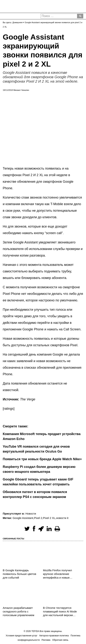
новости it (62, 518)
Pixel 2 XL (49, 518)
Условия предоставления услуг (21, 636)
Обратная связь (60, 640)
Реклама (46, 640)
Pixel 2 (38, 518)
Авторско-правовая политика (54, 636)
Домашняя (17, 22)
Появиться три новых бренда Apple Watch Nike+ (42, 459)
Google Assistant (23, 518)
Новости (31, 514)
